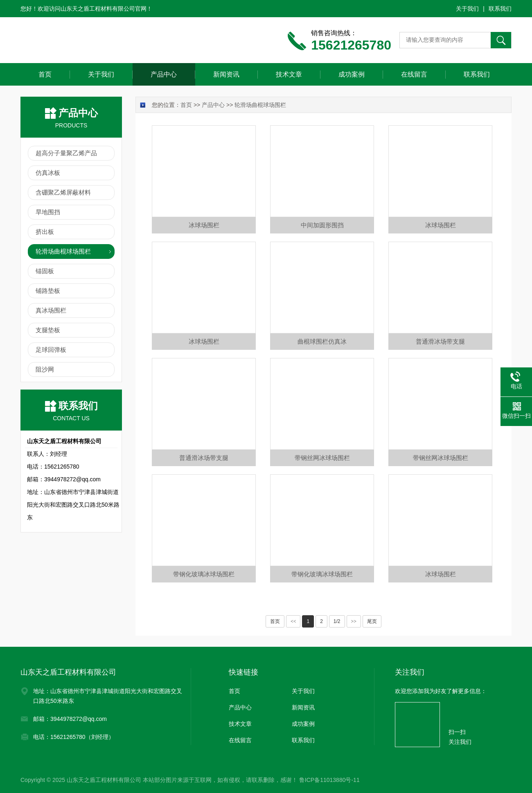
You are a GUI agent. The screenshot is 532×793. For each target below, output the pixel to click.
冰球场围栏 (204, 225)
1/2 (337, 621)
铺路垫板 (48, 291)
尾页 (372, 621)
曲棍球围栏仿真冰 (322, 341)
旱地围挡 (48, 212)
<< (293, 621)
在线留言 (414, 74)
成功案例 (352, 74)
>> (354, 621)
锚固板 (45, 271)
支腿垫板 (48, 330)
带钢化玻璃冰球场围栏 (204, 574)
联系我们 (500, 9)
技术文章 (289, 74)
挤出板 (45, 232)
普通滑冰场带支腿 (440, 341)
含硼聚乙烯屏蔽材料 (63, 192)
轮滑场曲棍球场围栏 (63, 251)
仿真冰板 (48, 173)
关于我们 (467, 9)
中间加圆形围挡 (322, 225)
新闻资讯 (226, 74)
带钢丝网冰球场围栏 (322, 458)
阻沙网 (45, 369)
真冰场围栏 (51, 310)
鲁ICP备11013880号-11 (329, 780)
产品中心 (164, 74)
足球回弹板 (51, 350)
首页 (45, 74)
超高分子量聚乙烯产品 (66, 153)
